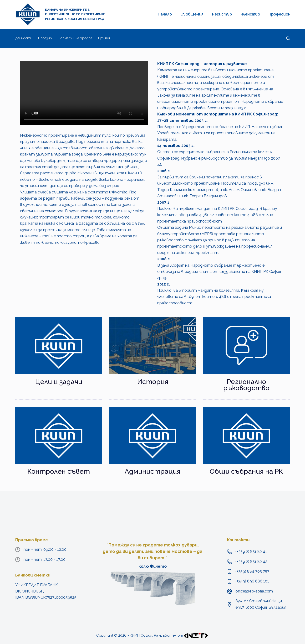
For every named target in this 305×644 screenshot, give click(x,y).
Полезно (45, 38)
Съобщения (192, 14)
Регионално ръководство (246, 385)
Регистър (222, 14)
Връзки (104, 38)
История (153, 382)
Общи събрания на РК (246, 471)
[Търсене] (288, 38)
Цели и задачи (59, 382)
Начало (165, 14)
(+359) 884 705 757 (252, 571)
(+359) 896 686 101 (252, 581)
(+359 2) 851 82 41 (251, 552)
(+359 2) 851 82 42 (251, 562)
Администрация (152, 471)
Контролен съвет (59, 471)
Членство (250, 14)
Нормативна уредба (75, 38)
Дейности (24, 38)
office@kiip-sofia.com (254, 591)
